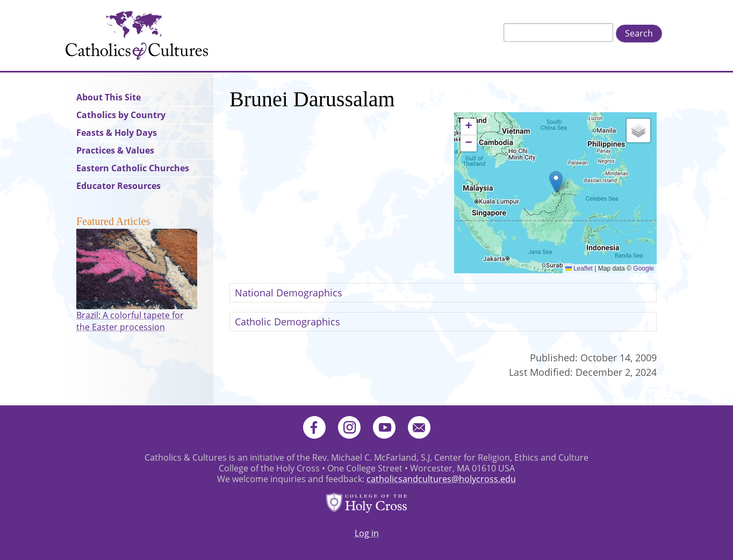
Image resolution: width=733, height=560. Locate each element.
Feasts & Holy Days (117, 133)
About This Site (109, 97)
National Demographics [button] (289, 293)
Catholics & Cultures (137, 35)
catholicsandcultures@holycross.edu (441, 479)
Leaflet (579, 268)
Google (644, 268)
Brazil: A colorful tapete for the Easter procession (130, 321)
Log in (367, 533)
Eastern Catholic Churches (133, 168)
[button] (556, 182)
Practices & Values (115, 150)
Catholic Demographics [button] (288, 322)
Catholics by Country (121, 115)
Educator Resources (118, 186)
